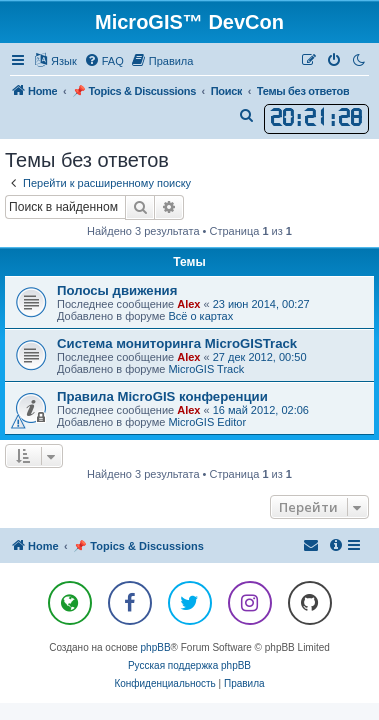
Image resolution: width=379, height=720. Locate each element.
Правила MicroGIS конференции (162, 396)
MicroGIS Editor (207, 422)
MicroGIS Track (206, 369)
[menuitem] (104, 61)
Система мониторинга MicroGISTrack (177, 343)
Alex (188, 304)
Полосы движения (117, 290)
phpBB (156, 647)
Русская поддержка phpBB (189, 665)
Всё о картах (200, 316)
